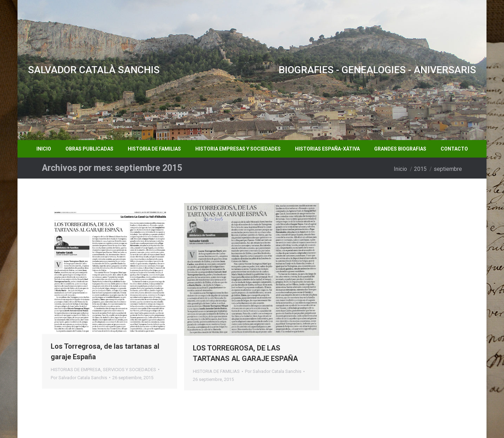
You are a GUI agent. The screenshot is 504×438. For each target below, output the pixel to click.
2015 (420, 169)
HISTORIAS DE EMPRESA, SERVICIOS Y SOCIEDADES (103, 370)
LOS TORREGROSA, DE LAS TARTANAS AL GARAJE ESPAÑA (245, 353)
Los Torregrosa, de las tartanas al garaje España (105, 352)
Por (79, 378)
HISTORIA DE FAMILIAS (216, 371)
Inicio (400, 169)
